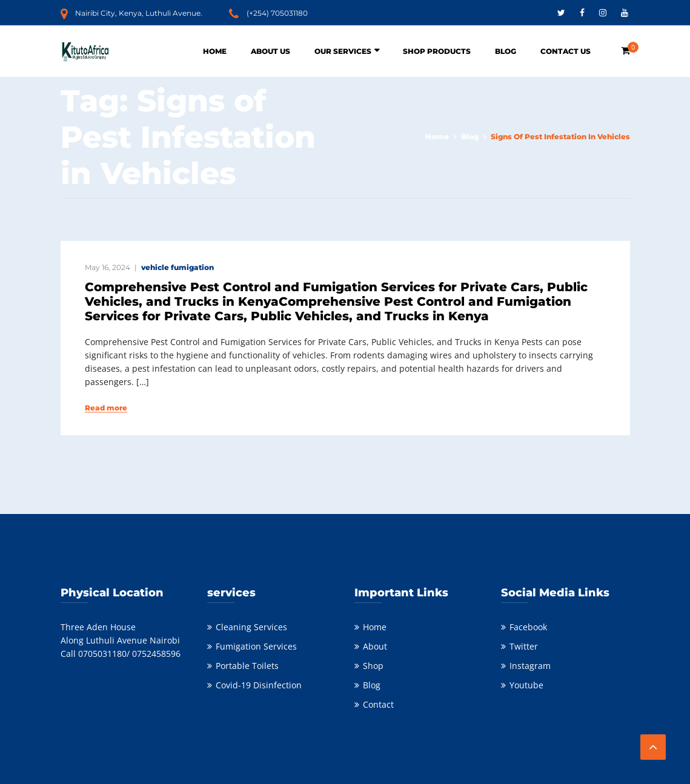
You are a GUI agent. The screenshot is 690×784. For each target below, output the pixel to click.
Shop (373, 666)
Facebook (528, 627)
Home (215, 51)
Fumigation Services (256, 646)
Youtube (526, 685)
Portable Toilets (247, 666)
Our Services (343, 51)
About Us (270, 51)
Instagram (530, 666)
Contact (378, 704)
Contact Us (566, 51)
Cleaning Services (251, 627)
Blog (506, 51)
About (375, 646)
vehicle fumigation (177, 267)
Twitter (524, 646)
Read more (106, 408)
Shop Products (437, 51)
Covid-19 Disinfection (259, 685)
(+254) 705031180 (277, 13)
